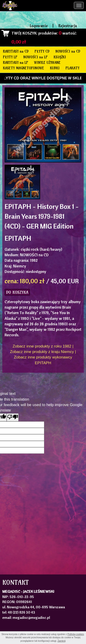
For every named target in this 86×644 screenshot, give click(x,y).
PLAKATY (72, 68)
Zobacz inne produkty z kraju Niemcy (42, 352)
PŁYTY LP (10, 57)
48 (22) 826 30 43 (21, 612)
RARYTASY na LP (16, 62)
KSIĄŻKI (60, 57)
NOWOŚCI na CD (68, 51)
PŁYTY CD (42, 51)
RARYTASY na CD (16, 51)
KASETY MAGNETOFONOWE (24, 68)
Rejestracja (68, 26)
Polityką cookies (76, 634)
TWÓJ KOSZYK (24, 33)
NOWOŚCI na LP (36, 57)
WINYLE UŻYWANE (47, 62)
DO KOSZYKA (17, 292)
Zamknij (62, 641)
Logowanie (39, 26)
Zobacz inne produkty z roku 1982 (42, 346)
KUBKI (55, 68)
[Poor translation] (13, 417)
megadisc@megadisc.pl (31, 617)
